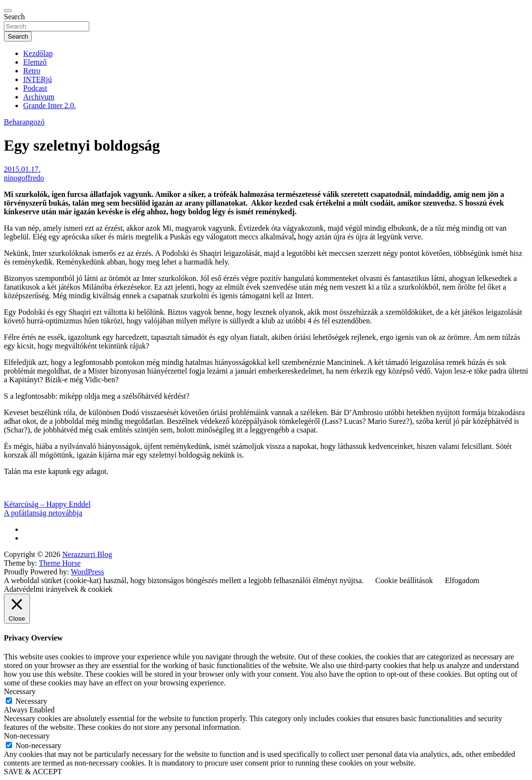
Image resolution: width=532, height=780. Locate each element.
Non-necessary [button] (27, 736)
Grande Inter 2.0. (49, 105)
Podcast (35, 88)
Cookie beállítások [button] (404, 580)
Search (14, 17)
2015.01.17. (22, 169)
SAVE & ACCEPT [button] (33, 772)
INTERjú (38, 79)
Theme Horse (60, 563)
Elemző (35, 62)
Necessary (31, 701)
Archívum (39, 97)
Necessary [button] (20, 691)
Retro (32, 71)
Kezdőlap (38, 53)
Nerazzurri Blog (87, 554)
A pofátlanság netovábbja (43, 513)
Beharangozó (24, 122)
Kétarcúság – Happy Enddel (47, 504)
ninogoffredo (24, 178)
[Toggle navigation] (8, 11)
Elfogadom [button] (462, 580)
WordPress (88, 572)
